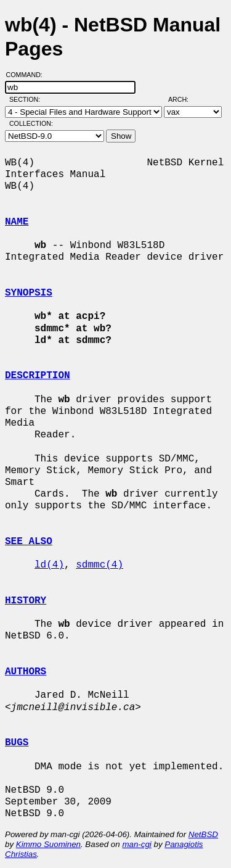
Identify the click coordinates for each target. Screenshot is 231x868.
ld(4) (49, 565)
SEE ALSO (29, 542)
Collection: (31, 123)
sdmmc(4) (99, 565)
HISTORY (26, 601)
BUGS (17, 743)
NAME (17, 222)
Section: (27, 99)
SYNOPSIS (29, 293)
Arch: (184, 99)
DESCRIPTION (38, 376)
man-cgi (136, 844)
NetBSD (203, 834)
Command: (28, 75)
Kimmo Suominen (48, 844)
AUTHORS (26, 672)
